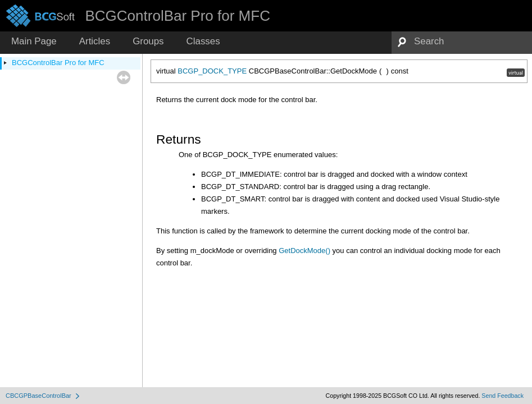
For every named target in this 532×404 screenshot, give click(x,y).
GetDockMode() (304, 251)
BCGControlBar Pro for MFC (58, 63)
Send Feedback (503, 396)
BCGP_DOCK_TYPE (212, 71)
